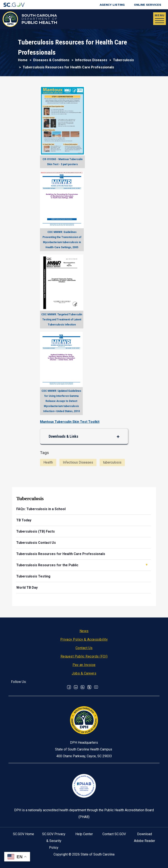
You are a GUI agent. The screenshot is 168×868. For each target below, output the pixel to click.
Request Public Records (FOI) (84, 656)
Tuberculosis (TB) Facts (36, 531)
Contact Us (84, 648)
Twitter (89, 687)
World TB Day (27, 588)
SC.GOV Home (23, 834)
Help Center (84, 834)
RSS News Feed (83, 687)
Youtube (96, 687)
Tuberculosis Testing (33, 576)
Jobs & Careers (84, 673)
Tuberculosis (123, 60)
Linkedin (76, 687)
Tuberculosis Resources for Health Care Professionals (61, 554)
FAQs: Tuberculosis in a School (41, 509)
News (84, 631)
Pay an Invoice (84, 665)
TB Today (24, 520)
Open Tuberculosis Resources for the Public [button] (147, 565)
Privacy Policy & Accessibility (84, 639)
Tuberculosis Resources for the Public (47, 565)
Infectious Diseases (91, 60)
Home (23, 60)
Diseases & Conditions (51, 60)
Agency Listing (112, 5)
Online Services (148, 5)
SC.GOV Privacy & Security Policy (54, 841)
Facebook (69, 687)
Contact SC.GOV (114, 834)
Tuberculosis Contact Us (36, 543)
